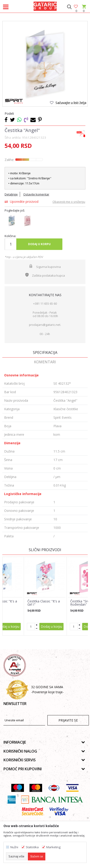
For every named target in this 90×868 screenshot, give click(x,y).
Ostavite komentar (36, 194)
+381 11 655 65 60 (45, 304)
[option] (45, 64)
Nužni (14, 847)
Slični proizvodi (45, 550)
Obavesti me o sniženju (69, 202)
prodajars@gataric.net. (45, 325)
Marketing (53, 847)
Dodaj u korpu (39, 244)
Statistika (32, 847)
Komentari (45, 362)
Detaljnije (11, 194)
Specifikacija (45, 352)
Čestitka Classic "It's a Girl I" (44, 603)
